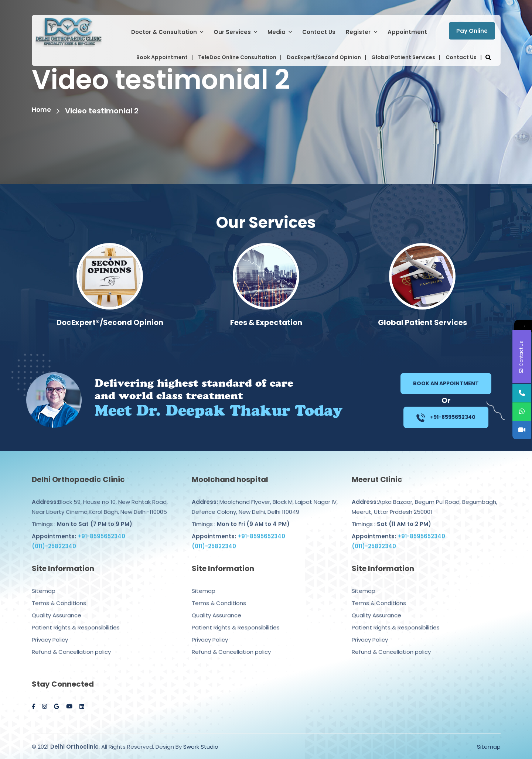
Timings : (82, 517)
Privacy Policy (50, 632)
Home (43, 111)
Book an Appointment (446, 383)
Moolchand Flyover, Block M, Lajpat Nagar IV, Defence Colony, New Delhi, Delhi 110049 (265, 499)
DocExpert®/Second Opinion (266, 322)
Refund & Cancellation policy (71, 644)
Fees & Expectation (422, 322)
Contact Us (319, 32)
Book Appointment (162, 57)
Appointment (407, 32)
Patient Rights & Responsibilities (76, 620)
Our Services (232, 32)
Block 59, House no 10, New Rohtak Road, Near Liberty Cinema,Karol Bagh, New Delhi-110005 (100, 499)
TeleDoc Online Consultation (237, 57)
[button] (488, 57)
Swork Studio (201, 747)
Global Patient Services (403, 57)
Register (358, 32)
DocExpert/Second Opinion (324, 57)
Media (277, 32)
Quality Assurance (57, 608)
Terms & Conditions (59, 596)
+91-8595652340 (446, 418)
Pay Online (472, 31)
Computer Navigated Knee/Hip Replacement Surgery (110, 328)
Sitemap (44, 583)
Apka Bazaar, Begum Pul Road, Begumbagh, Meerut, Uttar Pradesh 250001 (424, 499)
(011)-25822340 (54, 539)
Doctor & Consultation (164, 32)
